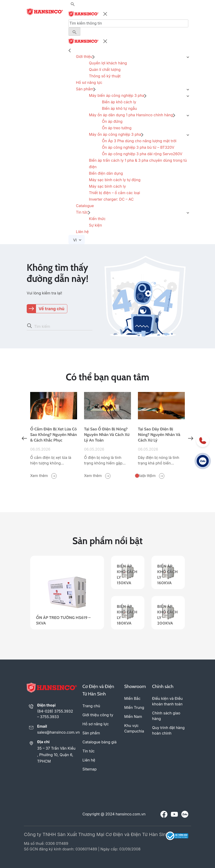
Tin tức (82, 212)
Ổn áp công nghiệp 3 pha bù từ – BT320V (138, 147)
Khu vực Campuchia (134, 728)
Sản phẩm (85, 89)
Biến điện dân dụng (106, 173)
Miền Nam (133, 716)
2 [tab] (143, 476)
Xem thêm (43, 476)
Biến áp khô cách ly (119, 102)
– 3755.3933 (48, 717)
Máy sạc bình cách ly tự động (115, 180)
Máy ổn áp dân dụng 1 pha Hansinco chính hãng (131, 115)
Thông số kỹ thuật (105, 76)
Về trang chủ (51, 309)
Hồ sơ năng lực (89, 82)
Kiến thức (97, 219)
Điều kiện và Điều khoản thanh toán (167, 701)
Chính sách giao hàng (166, 716)
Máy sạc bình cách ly (107, 186)
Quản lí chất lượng (105, 69)
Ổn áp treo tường (117, 128)
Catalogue (85, 206)
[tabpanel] (54, 435)
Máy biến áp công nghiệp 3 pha (117, 95)
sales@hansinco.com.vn (57, 732)
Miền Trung (134, 707)
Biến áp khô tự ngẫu (119, 108)
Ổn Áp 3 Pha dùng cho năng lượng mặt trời (139, 141)
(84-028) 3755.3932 (55, 711)
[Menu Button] (74, 32)
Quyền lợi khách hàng (108, 63)
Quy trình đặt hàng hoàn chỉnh (168, 730)
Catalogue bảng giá (99, 742)
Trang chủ (91, 706)
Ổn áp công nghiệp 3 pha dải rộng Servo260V (142, 154)
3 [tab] (150, 476)
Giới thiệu (84, 57)
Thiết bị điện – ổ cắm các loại (114, 193)
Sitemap (90, 769)
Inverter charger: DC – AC (111, 199)
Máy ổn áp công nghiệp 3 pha (115, 134)
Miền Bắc (132, 698)
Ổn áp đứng (112, 121)
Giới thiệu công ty (98, 715)
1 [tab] (137, 476)
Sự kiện (95, 225)
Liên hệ (82, 232)
